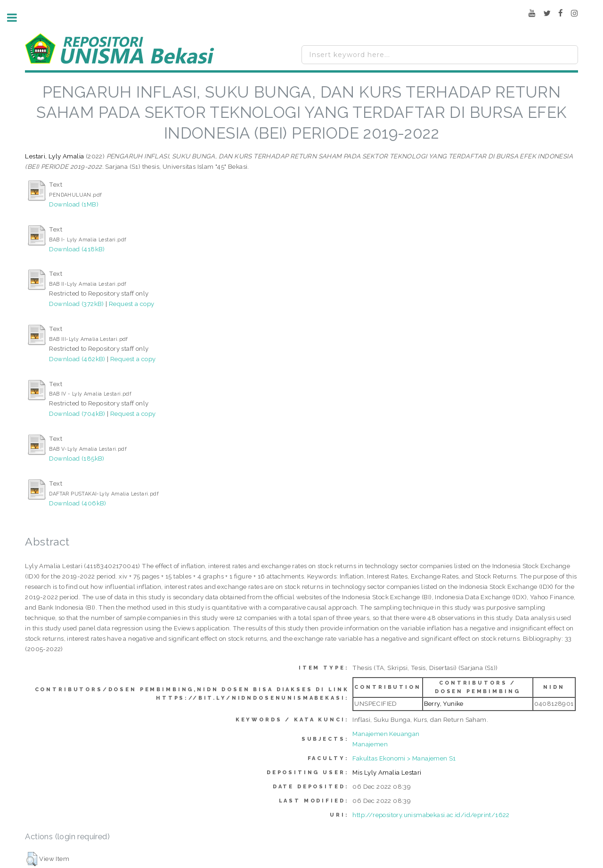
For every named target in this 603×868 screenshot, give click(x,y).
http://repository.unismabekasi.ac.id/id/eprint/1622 (431, 815)
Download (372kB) (76, 304)
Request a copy (132, 304)
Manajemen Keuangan (386, 734)
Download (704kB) (77, 413)
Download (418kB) (77, 249)
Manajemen (370, 744)
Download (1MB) (74, 204)
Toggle (17, 18)
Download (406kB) (77, 503)
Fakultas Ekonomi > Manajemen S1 (404, 758)
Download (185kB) (77, 458)
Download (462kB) (77, 359)
